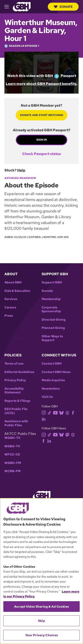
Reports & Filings (17, 401)
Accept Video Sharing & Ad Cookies (41, 607)
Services (11, 299)
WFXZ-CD (12, 455)
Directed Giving (54, 320)
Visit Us (47, 397)
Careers (10, 307)
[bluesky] (62, 412)
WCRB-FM (13, 471)
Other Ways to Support (52, 338)
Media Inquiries (53, 380)
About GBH (13, 282)
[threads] (68, 412)
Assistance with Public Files (16, 423)
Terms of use (14, 364)
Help (21, 170)
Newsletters (51, 389)
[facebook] (74, 412)
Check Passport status (41, 154)
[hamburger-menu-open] (9, 7)
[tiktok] (50, 412)
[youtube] (56, 412)
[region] (41, 571)
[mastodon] (68, 434)
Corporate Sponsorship (51, 309)
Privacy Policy (15, 380)
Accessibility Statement (14, 391)
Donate (63, 7)
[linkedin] (44, 419)
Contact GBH (52, 364)
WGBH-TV (12, 438)
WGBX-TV (12, 446)
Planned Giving (53, 328)
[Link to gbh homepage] (22, 6)
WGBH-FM (13, 463)
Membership (51, 299)
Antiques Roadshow (20, 178)
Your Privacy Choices (42, 635)
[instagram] (45, 412)
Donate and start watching (42, 115)
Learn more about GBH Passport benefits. (41, 84)
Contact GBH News (56, 372)
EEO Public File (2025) (16, 411)
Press (9, 316)
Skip (41, 621)
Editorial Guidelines (19, 372)
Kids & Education (17, 291)
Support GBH (52, 282)
